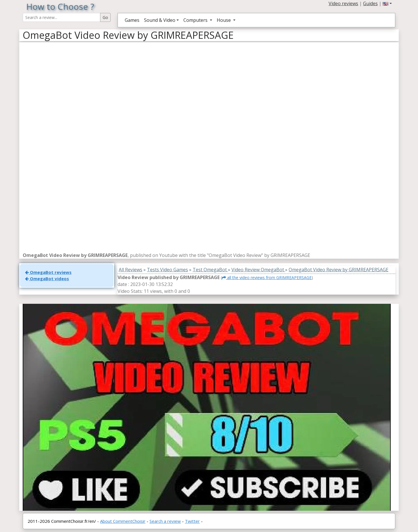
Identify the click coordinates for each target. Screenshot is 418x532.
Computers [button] (196, 20)
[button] (387, 3)
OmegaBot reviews (48, 272)
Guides (370, 3)
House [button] (224, 20)
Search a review (165, 521)
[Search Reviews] (62, 17)
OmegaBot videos (47, 279)
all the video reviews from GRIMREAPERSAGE (267, 277)
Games (132, 20)
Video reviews (343, 3)
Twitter (192, 521)
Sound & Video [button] (160, 20)
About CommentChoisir (123, 521)
